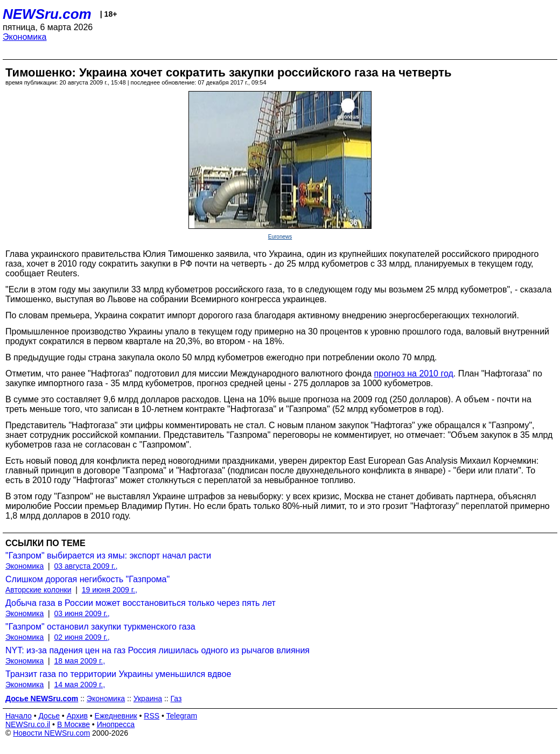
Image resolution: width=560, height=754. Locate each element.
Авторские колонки (38, 590)
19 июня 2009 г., (110, 590)
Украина (148, 699)
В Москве (73, 724)
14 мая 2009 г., (80, 685)
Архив (77, 716)
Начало (19, 716)
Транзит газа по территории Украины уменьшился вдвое (118, 674)
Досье (49, 716)
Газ (176, 699)
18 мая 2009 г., (80, 661)
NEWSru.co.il (28, 724)
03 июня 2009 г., (82, 613)
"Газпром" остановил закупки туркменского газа (100, 627)
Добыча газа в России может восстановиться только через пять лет (141, 603)
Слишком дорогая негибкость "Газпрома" (87, 579)
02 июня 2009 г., (82, 637)
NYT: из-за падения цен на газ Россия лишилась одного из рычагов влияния (157, 650)
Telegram (182, 716)
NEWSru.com (47, 14)
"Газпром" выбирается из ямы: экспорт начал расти (108, 556)
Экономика (25, 37)
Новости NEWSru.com (51, 733)
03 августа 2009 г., (86, 566)
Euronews (280, 237)
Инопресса (116, 724)
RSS (152, 716)
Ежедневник (116, 716)
